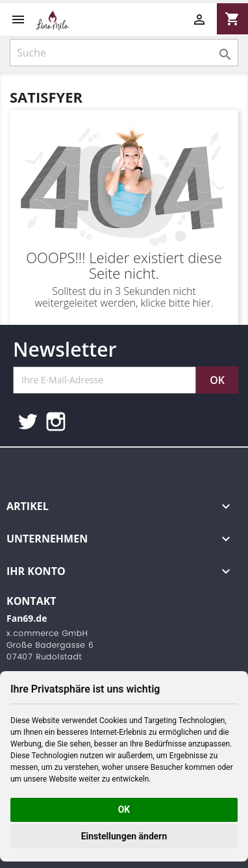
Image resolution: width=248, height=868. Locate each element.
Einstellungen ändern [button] (124, 836)
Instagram (56, 422)
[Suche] (124, 53)
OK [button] (124, 810)
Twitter (27, 422)
